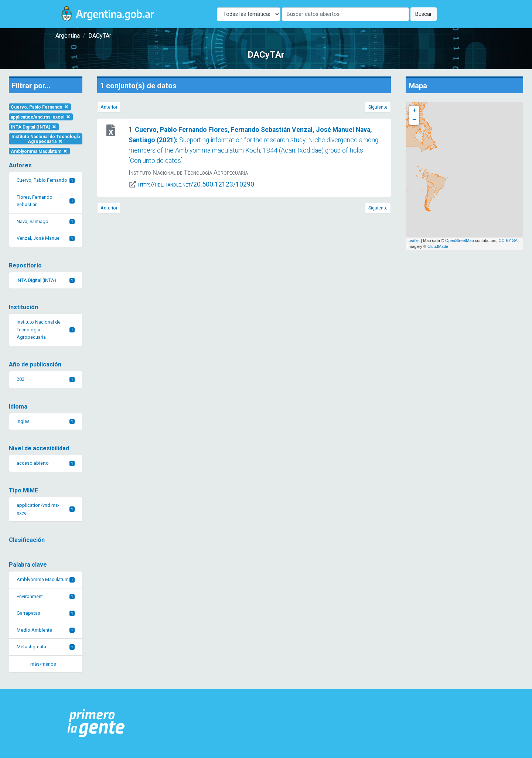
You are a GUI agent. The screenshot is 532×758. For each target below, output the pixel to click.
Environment (46, 596)
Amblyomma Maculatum (39, 151)
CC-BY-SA (508, 240)
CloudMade (438, 246)
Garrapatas (46, 613)
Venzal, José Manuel (46, 238)
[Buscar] (345, 14)
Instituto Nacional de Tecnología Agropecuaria (46, 139)
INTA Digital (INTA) (34, 127)
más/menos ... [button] (45, 664)
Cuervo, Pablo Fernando (40, 107)
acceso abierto (46, 463)
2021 (46, 379)
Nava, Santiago (46, 221)
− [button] (414, 120)
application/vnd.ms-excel (41, 117)
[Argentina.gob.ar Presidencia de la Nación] (96, 724)
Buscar (424, 14)
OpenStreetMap (460, 240)
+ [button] (414, 110)
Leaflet (414, 240)
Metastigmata (46, 647)
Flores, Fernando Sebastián (46, 201)
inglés (46, 421)
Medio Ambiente (46, 630)
